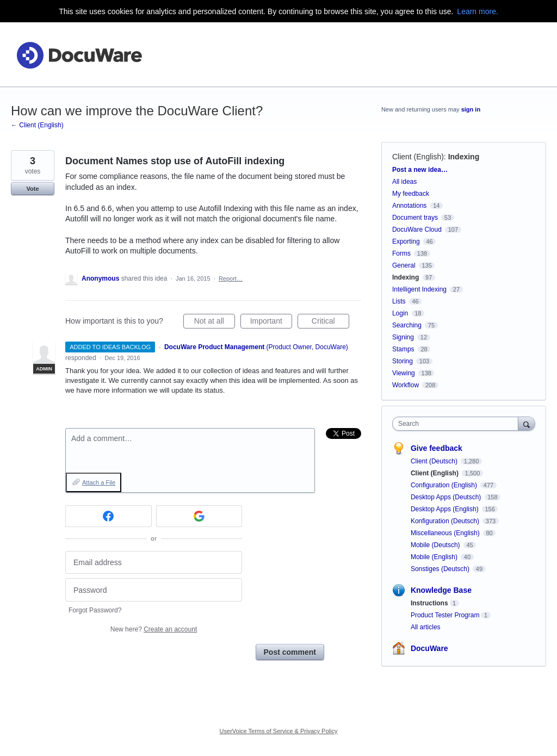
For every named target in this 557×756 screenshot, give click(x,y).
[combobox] (458, 424)
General (404, 265)
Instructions (429, 603)
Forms (401, 253)
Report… (231, 278)
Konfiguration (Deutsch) (446, 521)
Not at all (215, 323)
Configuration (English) (445, 485)
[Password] (154, 590)
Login (400, 313)
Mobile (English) (435, 557)
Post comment (290, 652)
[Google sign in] (199, 516)
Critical (330, 323)
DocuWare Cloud (417, 230)
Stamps (403, 349)
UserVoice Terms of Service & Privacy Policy (279, 731)
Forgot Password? (95, 610)
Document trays (415, 218)
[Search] (527, 423)
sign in (471, 109)
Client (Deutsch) (435, 461)
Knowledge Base (441, 590)
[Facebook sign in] (109, 516)
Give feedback (437, 448)
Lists (399, 301)
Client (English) (418, 157)
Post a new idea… (420, 170)
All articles (426, 627)
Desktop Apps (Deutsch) (447, 497)
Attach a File (99, 482)
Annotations (409, 206)
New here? (154, 629)
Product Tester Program (445, 615)
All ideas (404, 182)
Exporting (406, 241)
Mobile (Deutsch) (436, 545)
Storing (403, 361)
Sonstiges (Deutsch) (441, 569)
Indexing (464, 157)
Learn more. (477, 11)
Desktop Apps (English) (445, 509)
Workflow (406, 385)
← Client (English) (37, 125)
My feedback (411, 194)
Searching (407, 325)
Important (271, 323)
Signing (403, 337)
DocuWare (429, 648)
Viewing (404, 373)
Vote (32, 189)
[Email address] (154, 563)
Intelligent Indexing (419, 289)
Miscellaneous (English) (446, 533)
